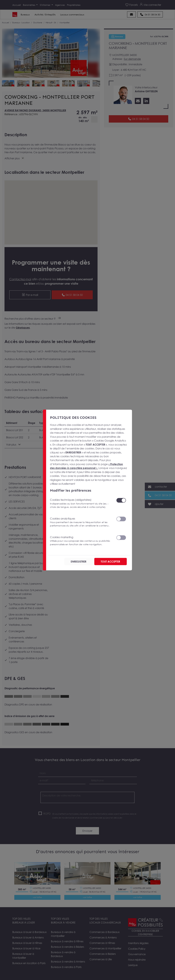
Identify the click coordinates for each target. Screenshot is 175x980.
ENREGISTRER (79, 562)
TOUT (110, 562)
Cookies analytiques (81, 522)
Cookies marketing (81, 541)
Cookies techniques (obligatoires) (81, 503)
